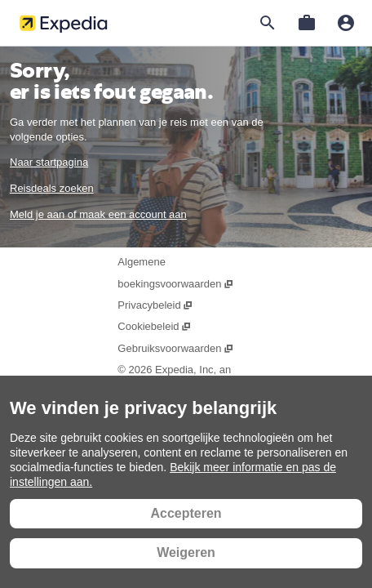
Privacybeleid (155, 305)
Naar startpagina (49, 162)
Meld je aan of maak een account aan (98, 214)
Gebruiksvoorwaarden (175, 348)
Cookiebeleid (154, 326)
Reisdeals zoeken (52, 188)
